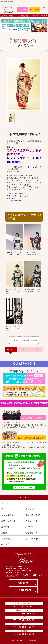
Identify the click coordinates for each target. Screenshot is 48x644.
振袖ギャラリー (13, 196)
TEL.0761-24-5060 (24, 620)
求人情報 (29, 527)
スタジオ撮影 (31, 521)
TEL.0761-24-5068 (24, 613)
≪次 (8, 198)
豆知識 (4, 533)
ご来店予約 (23, 10)
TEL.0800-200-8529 (24, 606)
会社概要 (5, 544)
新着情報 (5, 527)
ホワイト (12, 200)
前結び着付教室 (33, 515)
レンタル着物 (7, 515)
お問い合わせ (31, 539)
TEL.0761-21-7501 (24, 627)
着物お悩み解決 (8, 521)
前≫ (13, 198)
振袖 (3, 509)
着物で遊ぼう (31, 533)
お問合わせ (35, 10)
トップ (4, 503)
